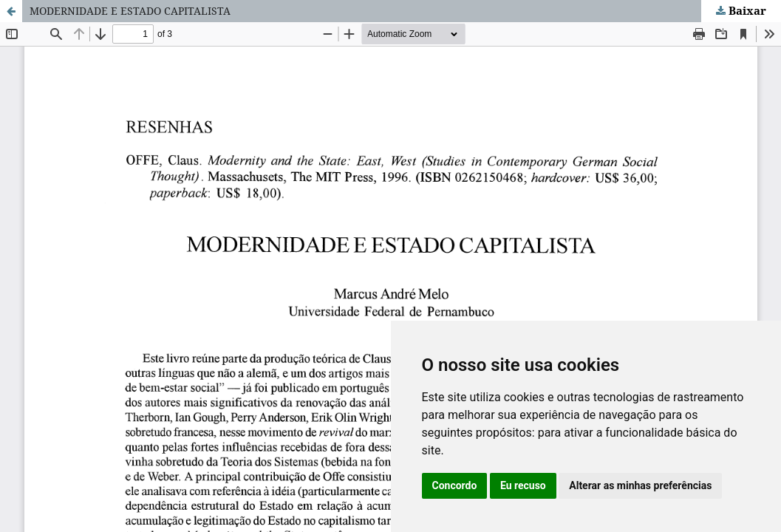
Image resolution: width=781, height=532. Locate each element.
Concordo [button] (455, 485)
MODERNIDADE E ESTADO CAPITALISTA (130, 11)
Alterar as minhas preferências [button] (640, 485)
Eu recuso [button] (523, 485)
